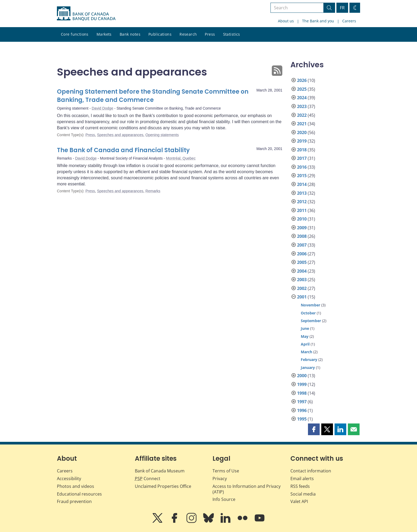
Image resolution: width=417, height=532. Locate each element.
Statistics (232, 34)
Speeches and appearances (120, 135)
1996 (302, 410)
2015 (302, 176)
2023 (302, 106)
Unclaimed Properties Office (163, 486)
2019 (302, 141)
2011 (302, 210)
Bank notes (130, 34)
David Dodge (103, 108)
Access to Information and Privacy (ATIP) (247, 489)
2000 (302, 376)
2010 (302, 219)
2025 (302, 89)
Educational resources (79, 494)
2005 (302, 262)
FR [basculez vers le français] (342, 8)
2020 (302, 132)
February (309, 359)
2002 (302, 288)
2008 (302, 236)
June (305, 328)
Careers (349, 21)
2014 (302, 184)
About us (286, 21)
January (308, 367)
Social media (303, 494)
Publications (160, 34)
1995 (302, 419)
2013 (302, 193)
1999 (302, 384)
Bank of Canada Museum (160, 471)
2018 (302, 150)
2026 (302, 80)
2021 (302, 124)
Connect (148, 479)
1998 (302, 393)
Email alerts (302, 479)
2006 (302, 254)
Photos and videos (76, 486)
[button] (314, 429)
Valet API (299, 501)
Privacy (220, 479)
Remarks (153, 191)
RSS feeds (300, 486)
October (308, 313)
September (311, 321)
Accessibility (69, 479)
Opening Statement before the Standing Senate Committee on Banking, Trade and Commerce (153, 96)
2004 (302, 271)
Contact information (311, 471)
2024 (302, 98)
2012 (302, 202)
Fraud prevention (74, 501)
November (310, 305)
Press (210, 34)
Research (188, 34)
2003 (302, 280)
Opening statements (162, 135)
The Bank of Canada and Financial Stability (123, 150)
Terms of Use (226, 471)
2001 (302, 297)
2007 (302, 245)
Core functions (75, 34)
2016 (302, 167)
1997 (302, 402)
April (305, 344)
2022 (302, 115)
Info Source (224, 499)
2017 (302, 158)
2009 (302, 228)
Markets (104, 34)
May (305, 336)
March (307, 352)
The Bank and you (318, 21)
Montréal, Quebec (181, 158)
